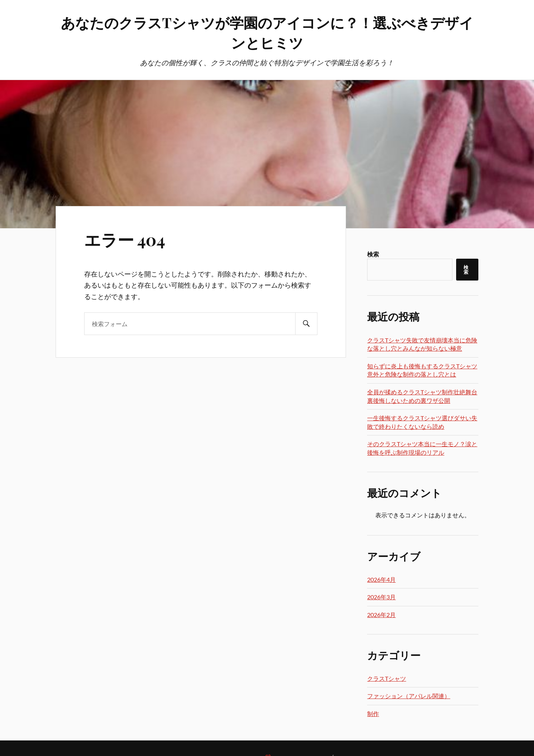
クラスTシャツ (387, 678)
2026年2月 (381, 615)
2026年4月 (381, 579)
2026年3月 (381, 597)
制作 (373, 714)
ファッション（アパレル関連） (409, 696)
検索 (373, 254)
